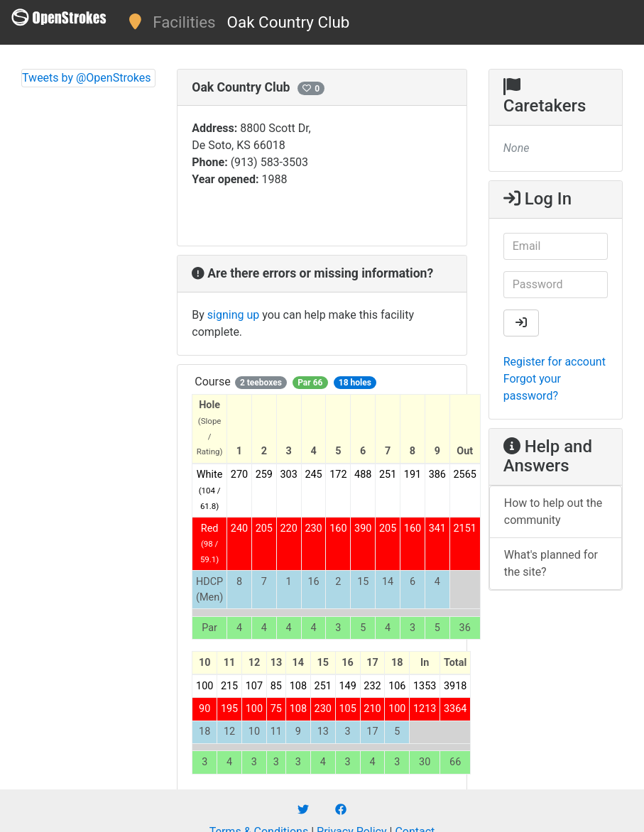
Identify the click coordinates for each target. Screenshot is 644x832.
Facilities (184, 22)
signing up (233, 315)
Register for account (555, 362)
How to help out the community (553, 511)
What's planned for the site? (551, 563)
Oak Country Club (289, 22)
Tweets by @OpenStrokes (87, 78)
